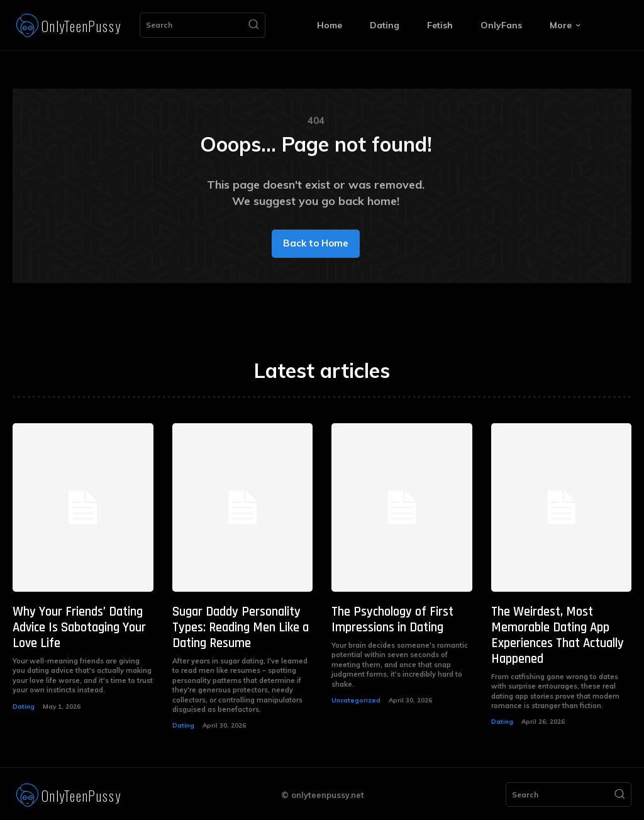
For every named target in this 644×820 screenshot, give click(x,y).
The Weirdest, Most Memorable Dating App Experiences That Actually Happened (557, 634)
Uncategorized (356, 699)
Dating (24, 705)
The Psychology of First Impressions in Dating (391, 619)
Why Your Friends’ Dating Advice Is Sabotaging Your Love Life (79, 627)
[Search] (253, 25)
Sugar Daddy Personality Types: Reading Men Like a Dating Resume (239, 627)
